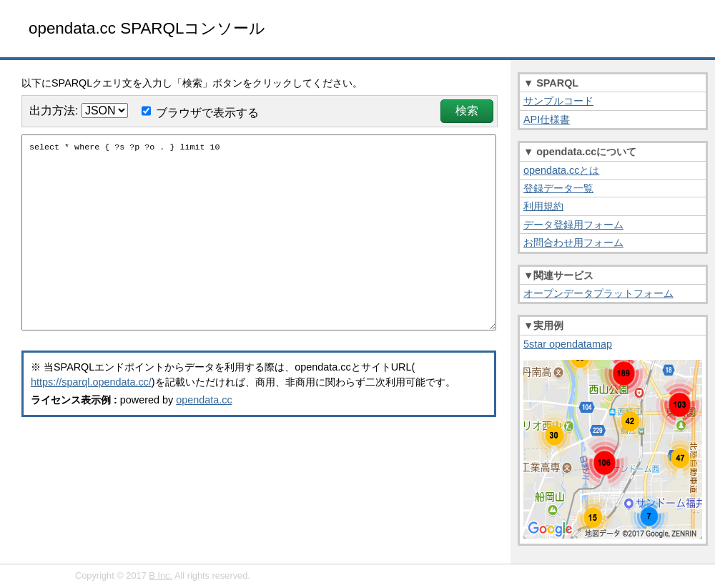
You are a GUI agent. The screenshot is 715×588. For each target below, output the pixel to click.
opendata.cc (204, 426)
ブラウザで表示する (207, 113)
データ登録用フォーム (573, 225)
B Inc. (161, 575)
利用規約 (543, 206)
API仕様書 (547, 119)
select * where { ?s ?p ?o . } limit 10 (259, 245)
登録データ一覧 (558, 188)
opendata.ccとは (561, 170)
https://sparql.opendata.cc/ (91, 408)
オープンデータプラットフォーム (598, 293)
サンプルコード (558, 101)
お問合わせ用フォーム (573, 242)
